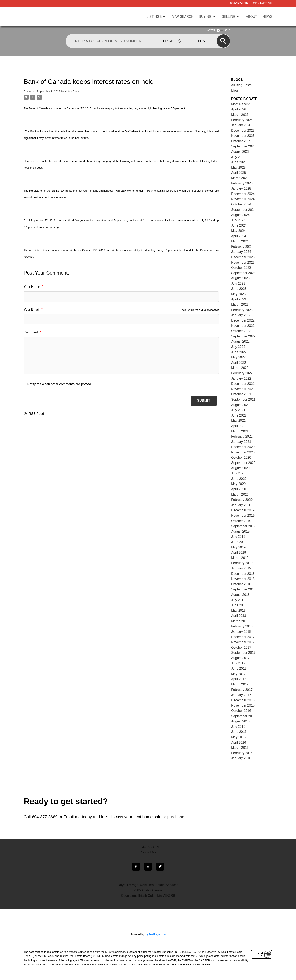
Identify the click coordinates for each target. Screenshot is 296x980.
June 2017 (239, 668)
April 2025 (239, 173)
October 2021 (241, 394)
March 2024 (240, 241)
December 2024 (243, 194)
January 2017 (241, 695)
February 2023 (242, 310)
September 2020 (243, 463)
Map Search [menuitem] (183, 17)
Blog (234, 90)
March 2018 (240, 621)
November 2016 (243, 705)
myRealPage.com (155, 935)
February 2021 (242, 436)
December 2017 (243, 637)
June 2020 (239, 479)
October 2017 (241, 647)
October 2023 (241, 268)
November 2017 (243, 642)
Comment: (32, 332)
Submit (203, 401)
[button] (136, 867)
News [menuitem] (267, 17)
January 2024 (241, 252)
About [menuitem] (251, 17)
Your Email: (33, 309)
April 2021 (239, 426)
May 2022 (238, 357)
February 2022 (242, 373)
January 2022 (241, 379)
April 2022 (239, 363)
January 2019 (241, 568)
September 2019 (243, 526)
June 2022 (239, 352)
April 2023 (239, 299)
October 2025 (241, 141)
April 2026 (239, 109)
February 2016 (242, 753)
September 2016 (243, 716)
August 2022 (240, 341)
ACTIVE (211, 30)
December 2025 (243, 131)
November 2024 (243, 199)
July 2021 (238, 410)
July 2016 (238, 727)
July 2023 (238, 283)
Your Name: (33, 287)
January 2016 (241, 758)
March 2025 (240, 178)
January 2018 (241, 632)
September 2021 (243, 400)
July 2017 (238, 663)
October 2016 (241, 711)
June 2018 (239, 605)
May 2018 (238, 611)
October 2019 (241, 521)
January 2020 (241, 505)
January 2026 (241, 125)
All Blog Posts (241, 85)
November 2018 (243, 579)
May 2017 (238, 674)
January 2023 (241, 315)
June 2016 (239, 732)
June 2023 (239, 289)
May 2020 (238, 484)
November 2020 (243, 452)
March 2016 (240, 748)
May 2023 (238, 294)
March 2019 (240, 558)
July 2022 (238, 347)
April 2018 (239, 616)
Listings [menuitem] (154, 17)
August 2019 (240, 531)
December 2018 (243, 574)
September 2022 (243, 336)
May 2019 (238, 547)
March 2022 (240, 368)
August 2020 (240, 468)
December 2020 (243, 447)
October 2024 (241, 204)
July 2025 (238, 157)
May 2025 (238, 167)
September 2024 (243, 210)
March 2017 (240, 684)
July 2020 (238, 473)
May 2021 (238, 421)
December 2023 (243, 257)
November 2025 (243, 136)
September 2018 (243, 589)
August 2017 (240, 658)
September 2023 (243, 273)
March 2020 (240, 495)
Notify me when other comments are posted (57, 384)
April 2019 (239, 552)
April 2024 (239, 236)
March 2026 (240, 115)
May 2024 (238, 231)
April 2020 (239, 489)
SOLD (227, 30)
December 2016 (243, 700)
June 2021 (239, 415)
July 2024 (238, 220)
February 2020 (242, 500)
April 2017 (239, 679)
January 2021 (241, 442)
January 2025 (241, 188)
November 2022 (243, 326)
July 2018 (238, 600)
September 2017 (243, 653)
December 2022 (243, 320)
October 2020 (241, 457)
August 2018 (240, 595)
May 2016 (238, 737)
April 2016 (239, 742)
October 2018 (241, 584)
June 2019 (239, 542)
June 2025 (239, 162)
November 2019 (243, 516)
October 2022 (241, 331)
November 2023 (243, 262)
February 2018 (242, 626)
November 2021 (243, 389)
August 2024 (240, 215)
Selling (229, 17)
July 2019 (238, 537)
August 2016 (240, 721)
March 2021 (240, 431)
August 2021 (240, 405)
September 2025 (243, 146)
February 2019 (242, 563)
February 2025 (242, 183)
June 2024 (239, 225)
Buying (205, 17)
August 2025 (240, 152)
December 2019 (243, 510)
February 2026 (242, 120)
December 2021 (243, 384)
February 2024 (242, 247)
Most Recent (240, 104)
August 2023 (240, 278)
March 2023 (240, 305)
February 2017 (242, 690)
